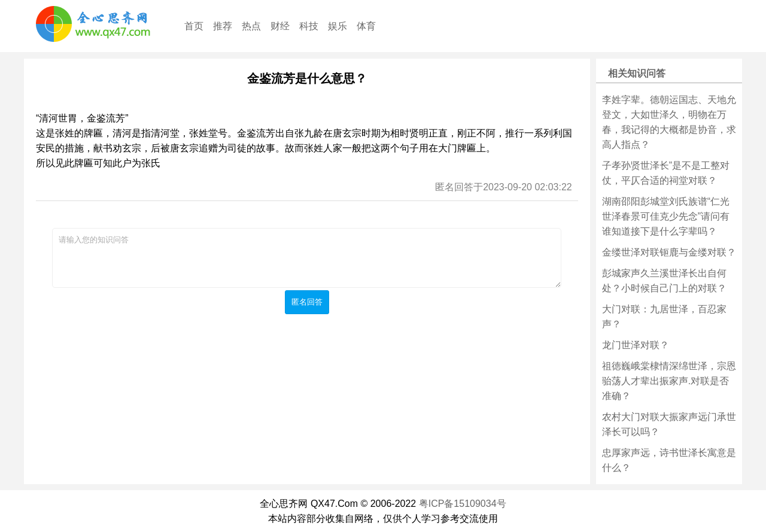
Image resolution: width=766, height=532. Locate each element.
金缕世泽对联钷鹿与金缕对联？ (669, 252)
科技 (309, 26)
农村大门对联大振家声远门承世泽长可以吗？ (669, 424)
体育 (366, 26)
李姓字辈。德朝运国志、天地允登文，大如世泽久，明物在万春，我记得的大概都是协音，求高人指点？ (669, 122)
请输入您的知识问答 (307, 258)
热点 (251, 26)
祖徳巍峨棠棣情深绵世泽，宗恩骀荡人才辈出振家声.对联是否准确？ (669, 381)
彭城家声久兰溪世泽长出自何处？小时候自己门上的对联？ (664, 281)
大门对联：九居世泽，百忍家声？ (664, 317)
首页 (194, 26)
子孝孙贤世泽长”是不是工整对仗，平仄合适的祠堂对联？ (666, 173)
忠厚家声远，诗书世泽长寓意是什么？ (669, 460)
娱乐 (338, 26)
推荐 (223, 26)
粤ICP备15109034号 (463, 504)
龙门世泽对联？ (636, 345)
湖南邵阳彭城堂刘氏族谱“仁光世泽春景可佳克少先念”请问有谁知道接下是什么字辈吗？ (666, 216)
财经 (280, 26)
